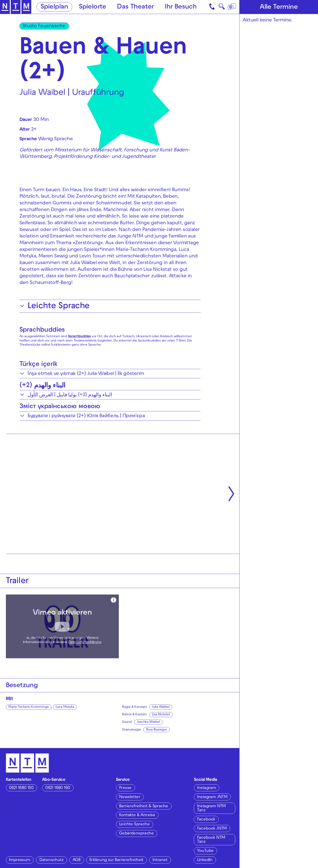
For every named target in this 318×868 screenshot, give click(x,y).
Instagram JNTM (212, 797)
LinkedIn (205, 860)
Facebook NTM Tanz (211, 840)
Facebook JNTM (212, 829)
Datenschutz (51, 860)
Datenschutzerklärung (85, 642)
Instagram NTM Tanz (211, 808)
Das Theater (135, 7)
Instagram (207, 788)
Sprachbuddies (42, 330)
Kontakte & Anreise (137, 815)
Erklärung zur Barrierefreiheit (116, 860)
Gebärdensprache (136, 834)
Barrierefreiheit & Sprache (143, 806)
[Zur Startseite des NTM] (16, 7)
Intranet (160, 860)
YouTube (205, 851)
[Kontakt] (212, 7)
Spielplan (54, 7)
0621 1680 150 (21, 788)
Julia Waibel (161, 707)
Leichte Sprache (134, 824)
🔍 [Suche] (222, 8)
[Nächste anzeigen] (231, 494)
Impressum (20, 860)
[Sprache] (232, 7)
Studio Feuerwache (44, 26)
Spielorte (93, 7)
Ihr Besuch (181, 7)
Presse (125, 788)
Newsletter (130, 797)
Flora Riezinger (157, 730)
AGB (76, 860)
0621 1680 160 (58, 788)
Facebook (206, 820)
